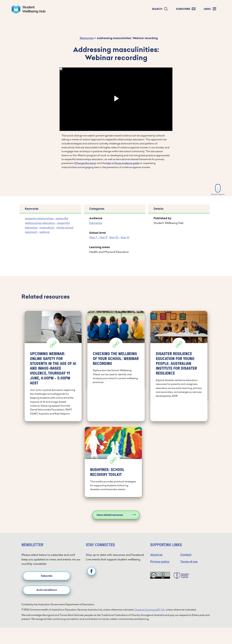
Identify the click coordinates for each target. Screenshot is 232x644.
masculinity (47, 227)
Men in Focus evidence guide (123, 163)
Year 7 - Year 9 (98, 237)
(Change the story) (85, 163)
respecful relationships (39, 218)
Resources (87, 38)
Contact (186, 555)
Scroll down (218, 190)
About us (156, 555)
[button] (160, 9)
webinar (44, 232)
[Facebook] (91, 571)
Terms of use (189, 562)
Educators (96, 223)
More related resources (110, 515)
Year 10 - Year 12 (119, 237)
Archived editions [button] (47, 590)
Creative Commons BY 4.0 (149, 610)
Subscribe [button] (47, 576)
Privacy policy (160, 562)
